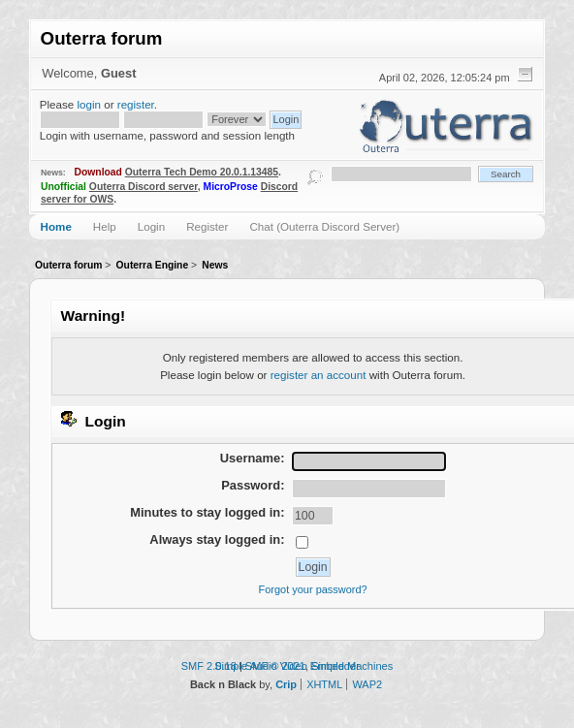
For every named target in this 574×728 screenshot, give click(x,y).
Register (207, 226)
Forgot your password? (313, 589)
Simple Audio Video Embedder (287, 666)
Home (56, 226)
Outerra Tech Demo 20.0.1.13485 (202, 172)
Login (151, 226)
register (136, 104)
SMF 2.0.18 (209, 666)
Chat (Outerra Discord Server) (324, 226)
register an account (319, 375)
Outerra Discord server (143, 187)
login (89, 104)
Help (105, 226)
